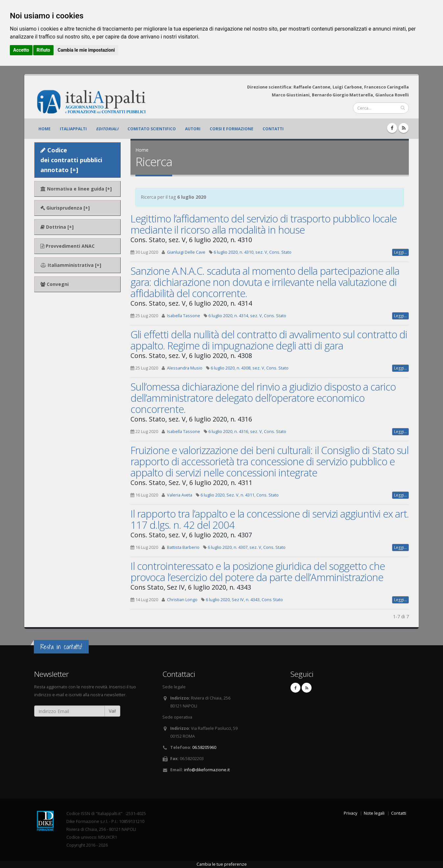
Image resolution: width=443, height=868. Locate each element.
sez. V (261, 252)
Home (45, 129)
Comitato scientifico (152, 129)
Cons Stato (272, 600)
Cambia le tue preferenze (222, 864)
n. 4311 (247, 495)
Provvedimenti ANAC (68, 246)
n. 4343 (253, 600)
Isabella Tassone (184, 316)
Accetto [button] (21, 50)
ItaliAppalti (73, 129)
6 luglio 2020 (226, 252)
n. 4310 (246, 252)
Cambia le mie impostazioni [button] (86, 50)
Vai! (112, 711)
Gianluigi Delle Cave (186, 252)
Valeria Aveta (180, 495)
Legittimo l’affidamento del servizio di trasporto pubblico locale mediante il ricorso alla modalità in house (264, 224)
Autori (193, 129)
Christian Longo (182, 600)
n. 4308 (244, 368)
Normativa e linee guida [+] (76, 189)
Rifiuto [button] (43, 50)
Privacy (350, 813)
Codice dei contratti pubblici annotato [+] (71, 160)
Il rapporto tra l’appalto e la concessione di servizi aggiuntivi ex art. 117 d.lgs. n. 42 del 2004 (270, 519)
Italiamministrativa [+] (71, 265)
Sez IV (238, 600)
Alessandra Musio (185, 368)
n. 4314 (241, 316)
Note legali (374, 813)
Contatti (273, 129)
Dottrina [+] (57, 227)
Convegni (55, 284)
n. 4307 (241, 547)
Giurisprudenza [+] (65, 208)
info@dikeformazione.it (207, 770)
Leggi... (400, 252)
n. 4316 (241, 432)
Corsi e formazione (232, 129)
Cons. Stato (280, 252)
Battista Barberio (183, 547)
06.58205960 (204, 747)
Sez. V (233, 495)
